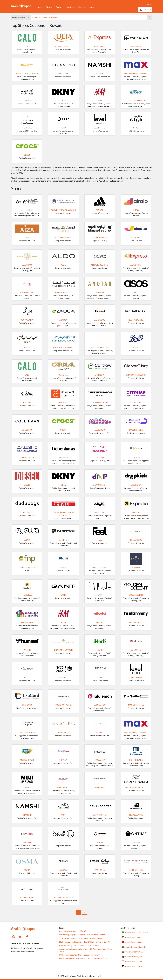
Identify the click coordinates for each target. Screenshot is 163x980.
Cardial (63, 375)
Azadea (63, 320)
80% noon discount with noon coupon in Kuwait (80, 955)
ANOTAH (100, 292)
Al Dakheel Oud (63, 237)
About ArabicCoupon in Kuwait (73, 931)
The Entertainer (136, 101)
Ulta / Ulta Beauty (63, 46)
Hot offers (69, 7)
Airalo (136, 210)
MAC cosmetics (136, 705)
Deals (58, 7)
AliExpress (100, 46)
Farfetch (136, 46)
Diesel (27, 485)
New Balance (136, 815)
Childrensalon (100, 402)
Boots (136, 347)
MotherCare (136, 760)
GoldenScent (136, 595)
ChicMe (27, 402)
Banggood (100, 320)
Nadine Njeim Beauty (136, 787)
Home (40, 7)
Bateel (27, 347)
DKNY (63, 101)
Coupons (81, 7)
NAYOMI (63, 815)
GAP (100, 595)
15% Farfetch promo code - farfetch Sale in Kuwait (81, 938)
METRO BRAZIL (27, 760)
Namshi (100, 73)
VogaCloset (27, 101)
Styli (136, 128)
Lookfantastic (63, 705)
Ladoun (63, 677)
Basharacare (136, 320)
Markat (100, 732)
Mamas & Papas (27, 732)
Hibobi (100, 622)
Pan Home (100, 870)
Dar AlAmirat (27, 457)
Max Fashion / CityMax (136, 73)
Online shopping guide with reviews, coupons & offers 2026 (85, 935)
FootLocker (100, 567)
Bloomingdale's (100, 347)
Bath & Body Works (63, 347)
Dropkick (136, 485)
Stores (49, 7)
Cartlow (100, 375)
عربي (149, 4)
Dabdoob (100, 430)
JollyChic (136, 650)
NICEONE (63, 842)
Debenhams (63, 457)
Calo (27, 46)
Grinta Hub (27, 622)
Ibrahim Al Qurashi (63, 650)
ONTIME (136, 842)
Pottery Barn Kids (63, 897)
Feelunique (136, 540)
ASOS (136, 292)
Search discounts (21, 18)
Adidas (100, 210)
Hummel (27, 650)
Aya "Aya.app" (27, 320)
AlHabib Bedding (100, 265)
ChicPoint (63, 402)
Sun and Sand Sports (27, 73)
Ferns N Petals (27, 567)
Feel (100, 540)
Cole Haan (27, 430)
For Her (136, 567)
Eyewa (27, 540)
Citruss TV (136, 402)
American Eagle (63, 292)
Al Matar (136, 237)
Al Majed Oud (100, 237)
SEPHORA (27, 128)
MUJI (27, 787)
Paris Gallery (136, 870)
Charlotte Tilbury (136, 375)
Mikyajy (63, 760)
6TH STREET (27, 210)
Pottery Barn (27, 897)
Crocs (27, 155)
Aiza (27, 237)
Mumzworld (63, 787)
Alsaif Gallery (27, 292)
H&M (100, 101)
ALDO (63, 265)
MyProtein (100, 787)
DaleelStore (136, 430)
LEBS (100, 677)
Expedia (136, 512)
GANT (63, 595)
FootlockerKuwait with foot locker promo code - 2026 (83, 958)
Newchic (27, 842)
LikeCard (27, 705)
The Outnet (63, 73)
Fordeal (27, 595)
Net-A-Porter (100, 815)
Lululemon (100, 705)
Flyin (63, 567)
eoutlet (100, 512)
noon (63, 128)
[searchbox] (89, 18)
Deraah (100, 457)
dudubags (27, 512)
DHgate (136, 457)
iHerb (100, 650)
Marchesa (63, 732)
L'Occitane (27, 677)
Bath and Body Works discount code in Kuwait (79, 945)
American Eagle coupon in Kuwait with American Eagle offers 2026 (86, 950)
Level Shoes (100, 128)
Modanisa (100, 760)
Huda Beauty (136, 622)
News (91, 7)
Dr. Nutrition (100, 485)
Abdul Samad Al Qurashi (63, 210)
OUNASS (63, 870)
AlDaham (27, 265)
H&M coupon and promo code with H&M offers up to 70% (85, 942)
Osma (27, 870)
